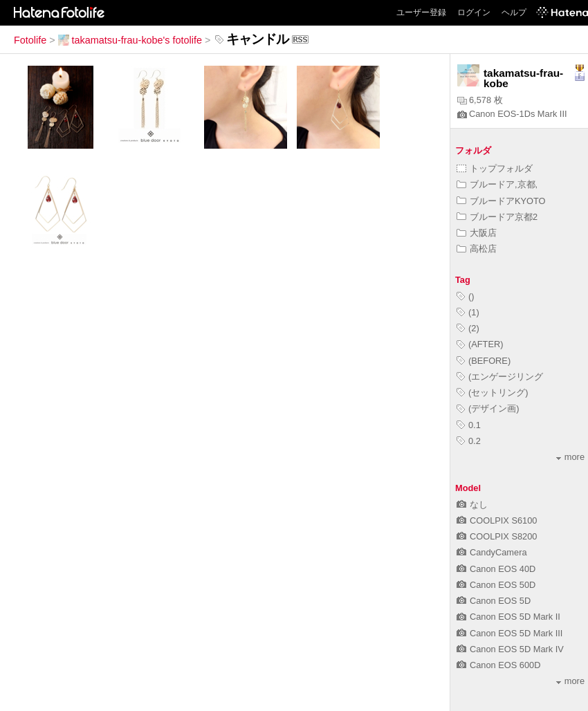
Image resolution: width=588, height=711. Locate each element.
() (466, 296)
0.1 (469, 425)
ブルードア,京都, (497, 184)
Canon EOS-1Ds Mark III (512, 114)
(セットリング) (493, 393)
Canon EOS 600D (498, 665)
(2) (468, 328)
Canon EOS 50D (496, 585)
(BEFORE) (484, 361)
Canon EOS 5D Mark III (509, 633)
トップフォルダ (495, 168)
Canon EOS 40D (496, 569)
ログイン (474, 12)
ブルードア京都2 (497, 217)
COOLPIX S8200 (497, 536)
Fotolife (30, 40)
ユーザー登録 (421, 12)
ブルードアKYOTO (501, 201)
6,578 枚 (480, 100)
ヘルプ (514, 12)
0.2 (469, 441)
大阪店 (477, 233)
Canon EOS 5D (494, 601)
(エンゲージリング (500, 377)
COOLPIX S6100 (497, 520)
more (570, 457)
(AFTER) (480, 344)
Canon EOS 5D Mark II (508, 617)
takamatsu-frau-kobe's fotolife (130, 40)
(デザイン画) (488, 408)
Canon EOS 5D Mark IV (510, 649)
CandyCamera (492, 552)
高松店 (477, 249)
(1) (468, 312)
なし (472, 505)
